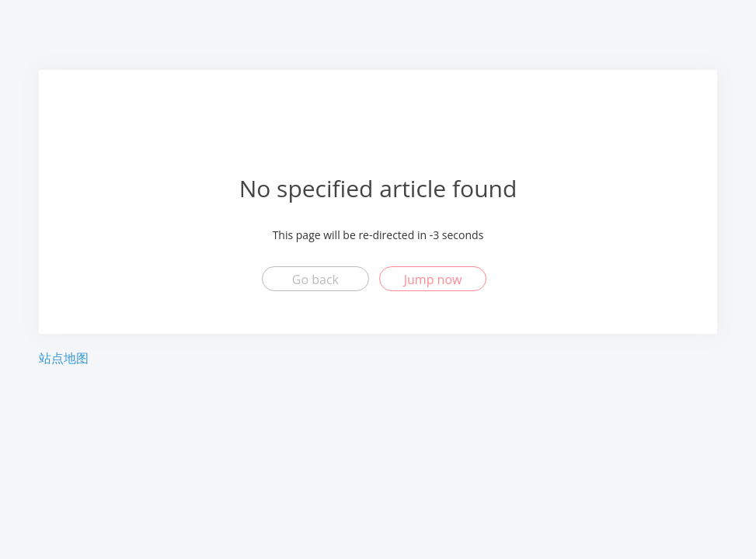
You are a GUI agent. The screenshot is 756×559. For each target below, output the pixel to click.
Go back (315, 279)
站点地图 (64, 358)
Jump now (433, 279)
